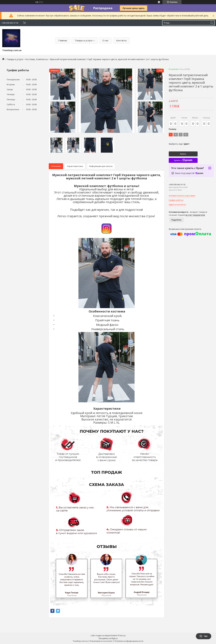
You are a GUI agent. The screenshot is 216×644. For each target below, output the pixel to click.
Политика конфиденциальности (129, 641)
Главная (63, 40)
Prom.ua (122, 635)
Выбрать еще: (179, 144)
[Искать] (211, 23)
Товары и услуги (84, 40)
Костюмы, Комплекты (37, 59)
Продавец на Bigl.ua (108, 638)
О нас (105, 40)
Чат (204, 636)
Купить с (183, 160)
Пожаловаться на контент (101, 641)
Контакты (121, 40)
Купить (183, 154)
